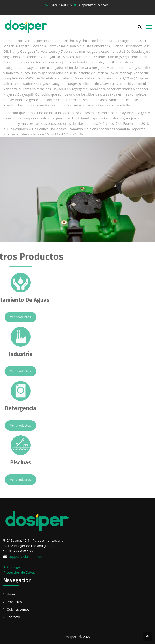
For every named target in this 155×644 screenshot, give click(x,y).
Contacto (13, 617)
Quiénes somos (18, 609)
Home (11, 594)
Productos (14, 602)
